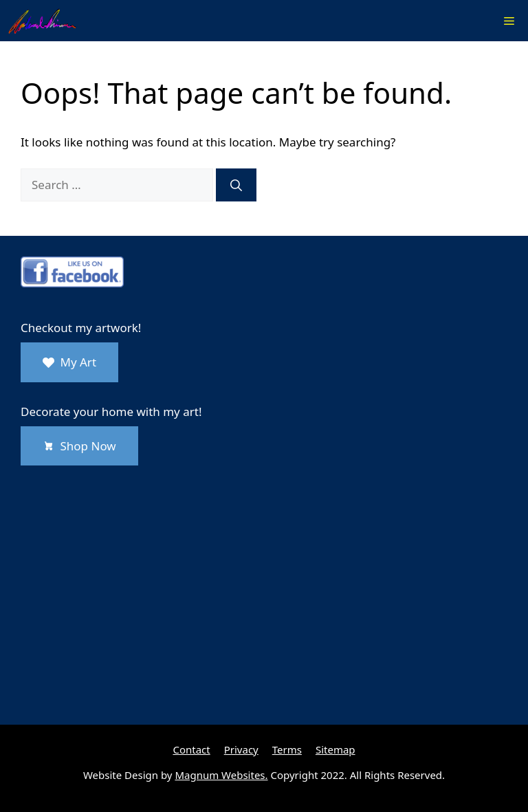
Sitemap (335, 749)
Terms (287, 749)
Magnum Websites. (221, 775)
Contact (191, 749)
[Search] (236, 185)
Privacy (241, 749)
